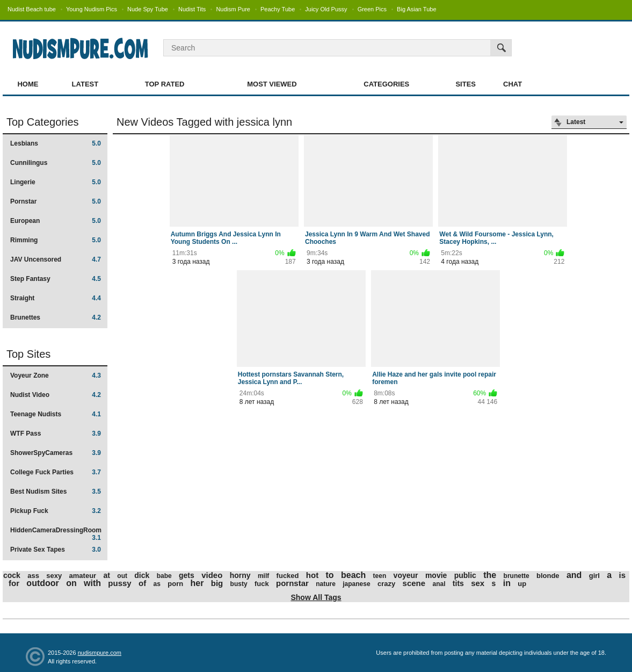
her (197, 583)
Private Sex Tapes (56, 550)
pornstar (292, 583)
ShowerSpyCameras (56, 453)
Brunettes (56, 317)
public (465, 575)
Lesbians (56, 143)
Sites (466, 84)
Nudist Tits (192, 9)
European (56, 221)
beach (353, 575)
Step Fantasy (56, 279)
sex (478, 583)
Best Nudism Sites (56, 492)
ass (33, 576)
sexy (54, 576)
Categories (386, 84)
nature (326, 584)
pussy (119, 583)
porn (175, 584)
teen (380, 576)
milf (263, 576)
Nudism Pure (233, 9)
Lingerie (56, 182)
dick (142, 575)
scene (414, 583)
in (507, 583)
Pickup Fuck (56, 511)
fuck (262, 584)
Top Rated (165, 84)
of (142, 583)
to (330, 575)
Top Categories (43, 122)
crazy (386, 584)
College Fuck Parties (56, 472)
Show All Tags (316, 597)
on (71, 583)
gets (187, 575)
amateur (83, 576)
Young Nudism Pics (92, 9)
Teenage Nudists (56, 414)
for (14, 583)
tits (458, 583)
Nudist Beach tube (32, 9)
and (574, 575)
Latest (85, 84)
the (490, 575)
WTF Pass (56, 433)
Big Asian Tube (416, 9)
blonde (548, 576)
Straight (56, 298)
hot (312, 575)
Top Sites (28, 354)
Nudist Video (56, 395)
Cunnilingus (56, 163)
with (92, 583)
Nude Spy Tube (148, 9)
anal (439, 584)
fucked (288, 576)
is (623, 575)
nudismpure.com (100, 653)
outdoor (42, 583)
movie (436, 575)
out (122, 576)
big (217, 583)
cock (12, 575)
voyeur (406, 575)
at (107, 575)
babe (164, 576)
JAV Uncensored (56, 259)
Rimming (56, 240)
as (157, 584)
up (522, 584)
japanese (356, 584)
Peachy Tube (278, 9)
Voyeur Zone (56, 375)
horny (240, 575)
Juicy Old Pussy (326, 9)
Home (28, 84)
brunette (517, 576)
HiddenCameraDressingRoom (56, 534)
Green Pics (372, 9)
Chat (513, 84)
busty (239, 584)
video (212, 575)
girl (594, 576)
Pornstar (56, 201)
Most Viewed (272, 84)
